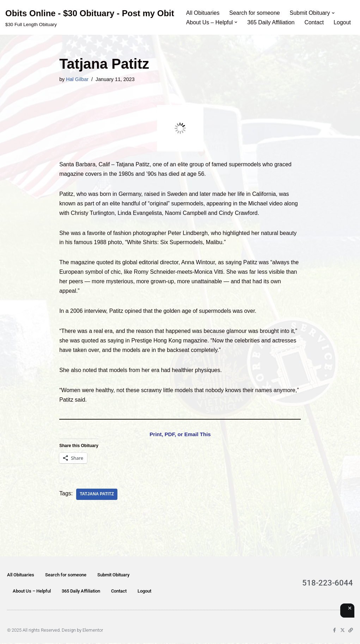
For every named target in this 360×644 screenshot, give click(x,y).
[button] (334, 13)
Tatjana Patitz (97, 495)
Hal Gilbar (77, 79)
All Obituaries (203, 13)
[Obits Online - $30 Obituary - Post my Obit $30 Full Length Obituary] (90, 17)
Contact (315, 22)
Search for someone (255, 13)
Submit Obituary (113, 576)
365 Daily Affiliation (271, 22)
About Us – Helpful (32, 592)
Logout (343, 22)
